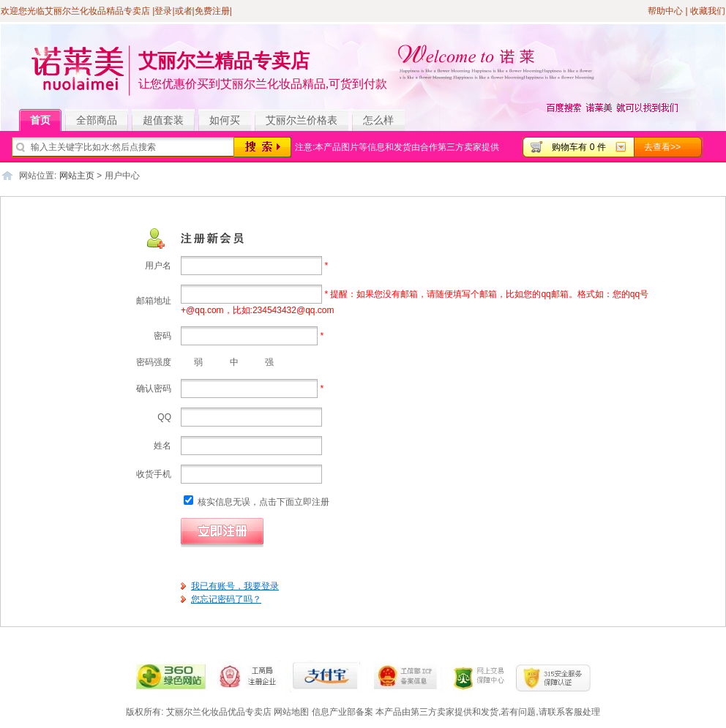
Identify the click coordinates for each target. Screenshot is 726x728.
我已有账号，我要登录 (235, 586)
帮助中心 (665, 11)
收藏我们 (708, 11)
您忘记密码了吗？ (226, 599)
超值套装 (169, 121)
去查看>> (662, 147)
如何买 (225, 120)
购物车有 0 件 (579, 147)
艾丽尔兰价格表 (302, 120)
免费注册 (212, 11)
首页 (46, 121)
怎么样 (378, 120)
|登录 (162, 11)
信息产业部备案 (343, 712)
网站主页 (77, 176)
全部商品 (102, 121)
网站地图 (291, 712)
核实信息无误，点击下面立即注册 (257, 502)
